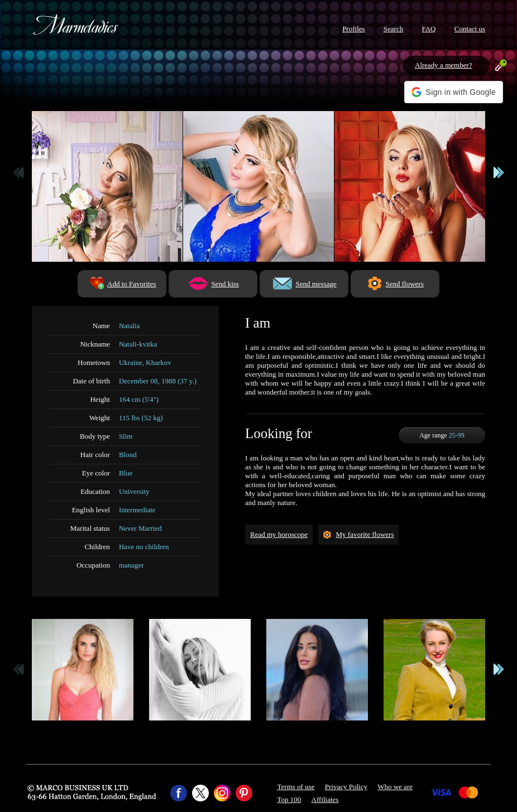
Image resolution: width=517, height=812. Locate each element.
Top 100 (289, 799)
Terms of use (296, 787)
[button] (454, 92)
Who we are (395, 787)
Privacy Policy (346, 787)
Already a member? (444, 65)
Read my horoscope (279, 534)
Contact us (470, 29)
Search (393, 29)
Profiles (353, 29)
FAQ (429, 29)
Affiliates (325, 799)
